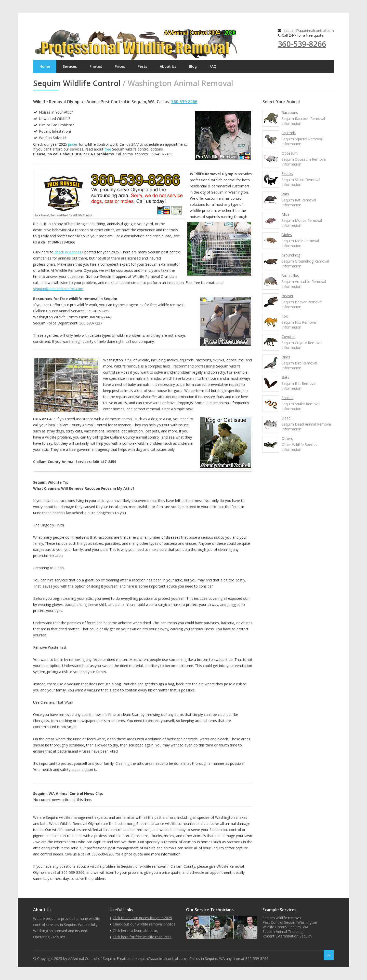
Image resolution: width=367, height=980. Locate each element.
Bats (285, 377)
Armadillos (290, 275)
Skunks (287, 174)
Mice (286, 214)
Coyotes (289, 337)
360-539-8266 (302, 44)
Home (45, 66)
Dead (286, 418)
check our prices (68, 252)
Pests (142, 66)
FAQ (213, 66)
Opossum (290, 153)
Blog (193, 66)
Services (70, 66)
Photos (96, 66)
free (108, 149)
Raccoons (290, 112)
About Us (168, 66)
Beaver (287, 296)
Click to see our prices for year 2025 (142, 918)
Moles (287, 235)
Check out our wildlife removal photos (144, 924)
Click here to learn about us (135, 930)
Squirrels (289, 133)
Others (287, 438)
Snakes (287, 398)
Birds (286, 357)
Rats (285, 194)
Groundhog (291, 255)
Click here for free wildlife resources (142, 937)
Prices (120, 66)
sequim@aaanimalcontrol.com (309, 30)
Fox (285, 316)
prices (73, 144)
